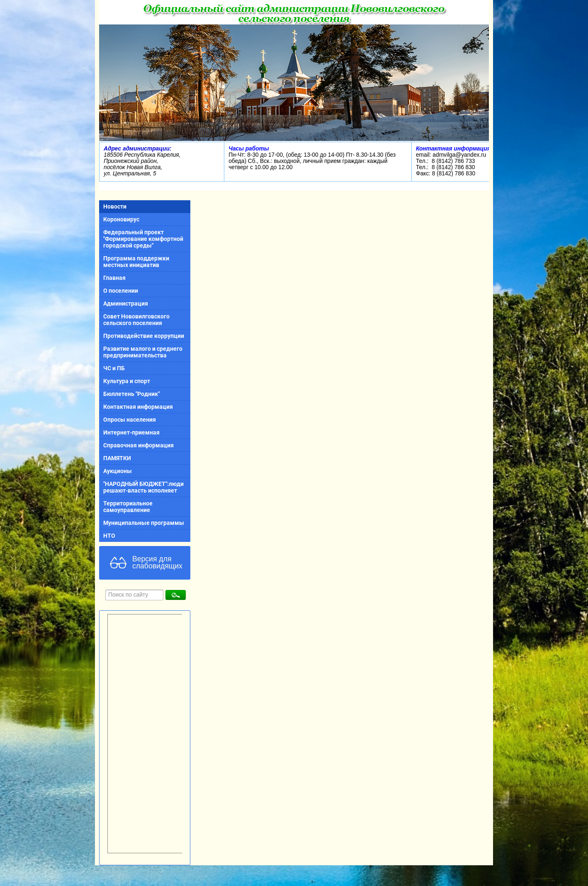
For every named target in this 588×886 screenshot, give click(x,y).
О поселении (121, 291)
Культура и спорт (127, 381)
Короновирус (121, 219)
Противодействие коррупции (144, 336)
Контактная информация (138, 407)
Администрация (126, 303)
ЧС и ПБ (114, 368)
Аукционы (118, 471)
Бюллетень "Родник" (131, 394)
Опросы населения (130, 420)
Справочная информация (138, 445)
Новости (115, 206)
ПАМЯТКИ (117, 458)
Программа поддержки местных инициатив (136, 262)
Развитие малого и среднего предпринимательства (143, 352)
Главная (114, 278)
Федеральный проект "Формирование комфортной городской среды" (143, 239)
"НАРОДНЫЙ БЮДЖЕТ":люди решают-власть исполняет (143, 487)
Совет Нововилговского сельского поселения (136, 320)
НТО (109, 536)
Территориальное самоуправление (128, 507)
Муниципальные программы (144, 523)
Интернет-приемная (131, 432)
